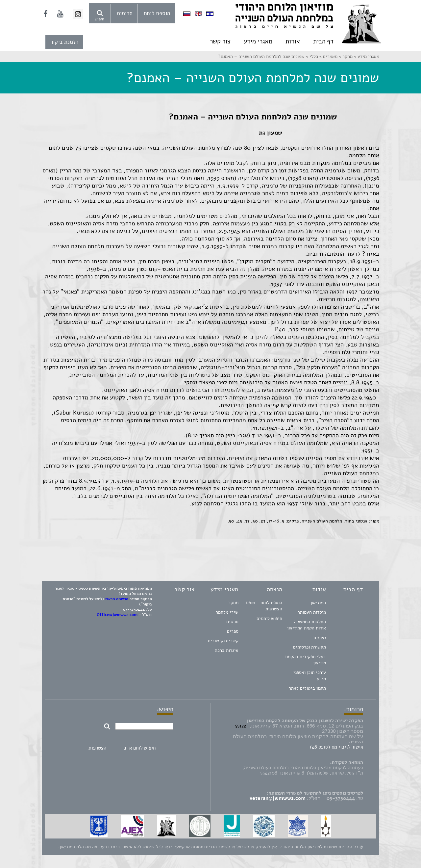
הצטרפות (97, 748)
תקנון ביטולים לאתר (307, 688)
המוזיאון (318, 603)
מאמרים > (328, 56)
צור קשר (220, 41)
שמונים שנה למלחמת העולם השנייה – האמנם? (261, 56)
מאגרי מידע (258, 41)
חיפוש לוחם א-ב (140, 748)
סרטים (232, 622)
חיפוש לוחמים (269, 618)
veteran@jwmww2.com (278, 798)
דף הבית (323, 41)
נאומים (320, 638)
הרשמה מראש (117, 599)
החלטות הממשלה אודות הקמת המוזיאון (307, 625)
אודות (293, 41)
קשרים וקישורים (223, 641)
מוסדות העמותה (312, 612)
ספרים (233, 631)
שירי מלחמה (227, 612)
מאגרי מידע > (366, 56)
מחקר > (345, 56)
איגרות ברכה (227, 650)
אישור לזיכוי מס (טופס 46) (336, 747)
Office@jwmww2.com (117, 615)
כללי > (311, 56)
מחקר (233, 603)
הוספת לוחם (157, 13)
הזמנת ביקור (64, 42)
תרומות (125, 13)
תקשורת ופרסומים (310, 647)
